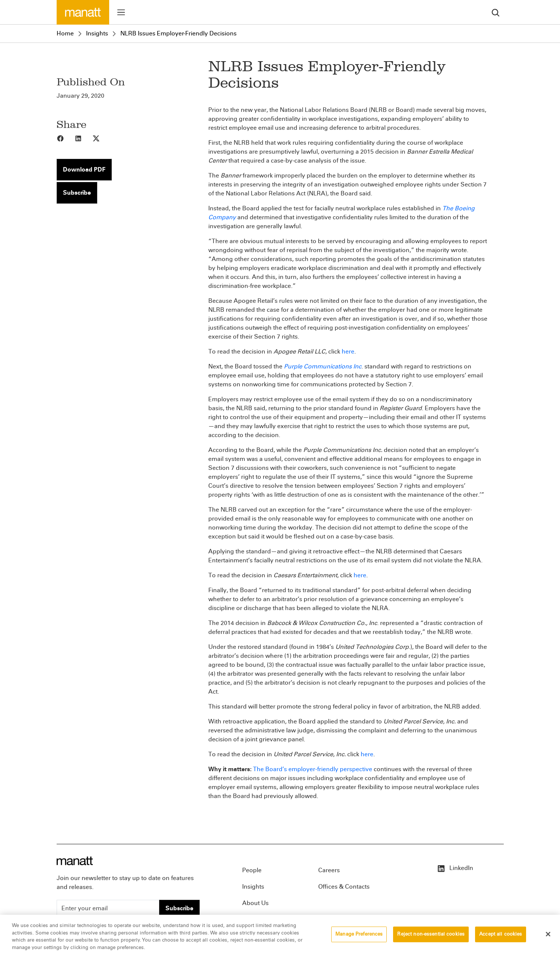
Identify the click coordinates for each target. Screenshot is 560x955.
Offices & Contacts (344, 887)
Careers (329, 870)
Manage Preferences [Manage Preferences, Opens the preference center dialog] (359, 936)
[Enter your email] (108, 908)
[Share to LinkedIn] (83, 138)
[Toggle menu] (121, 12)
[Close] (548, 936)
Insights (97, 33)
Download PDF (84, 169)
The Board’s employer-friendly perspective (313, 769)
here (348, 351)
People (252, 870)
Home (65, 33)
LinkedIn (455, 868)
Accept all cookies (501, 936)
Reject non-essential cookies (431, 936)
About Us (255, 903)
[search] (496, 12)
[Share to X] (101, 138)
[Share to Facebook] (66, 138)
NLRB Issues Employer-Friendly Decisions (178, 33)
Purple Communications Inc (323, 366)
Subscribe (77, 193)
